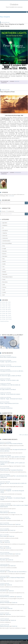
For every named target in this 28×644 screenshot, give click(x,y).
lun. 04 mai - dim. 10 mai (5, 308)
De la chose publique (7, 243)
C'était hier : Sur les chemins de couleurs (10, 394)
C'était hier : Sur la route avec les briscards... (11, 366)
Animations (5, 225)
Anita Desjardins (4, 566)
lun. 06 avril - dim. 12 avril (6, 315)
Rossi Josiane (3, 536)
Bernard (2, 444)
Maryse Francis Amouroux (7, 524)
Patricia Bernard (4, 513)
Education (5, 251)
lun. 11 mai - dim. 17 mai (5, 306)
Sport (4, 295)
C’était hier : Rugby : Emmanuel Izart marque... (11, 399)
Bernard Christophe (5, 603)
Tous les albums (24, 435)
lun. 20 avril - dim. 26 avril (6, 312)
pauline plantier (4, 530)
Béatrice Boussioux (5, 626)
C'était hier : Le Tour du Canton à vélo (9, 380)
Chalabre (14, 4)
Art (3, 228)
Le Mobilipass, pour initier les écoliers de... (10, 385)
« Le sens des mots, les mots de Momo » (17, 572)
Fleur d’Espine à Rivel (7, 92)
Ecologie (4, 249)
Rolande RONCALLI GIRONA (7, 597)
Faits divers (5, 256)
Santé (4, 285)
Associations (5, 230)
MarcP (2, 614)
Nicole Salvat (3, 578)
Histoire (4, 261)
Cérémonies (5, 238)
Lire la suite (11, 196)
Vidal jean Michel (4, 620)
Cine (1, 542)
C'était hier (5, 233)
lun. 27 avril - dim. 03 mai (5, 310)
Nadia (2, 518)
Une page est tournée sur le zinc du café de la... (12, 371)
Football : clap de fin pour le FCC (8, 362)
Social (4, 290)
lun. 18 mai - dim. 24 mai (5, 304)
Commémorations (6, 241)
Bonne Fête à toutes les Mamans (8, 357)
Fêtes (3, 259)
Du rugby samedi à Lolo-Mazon (8, 389)
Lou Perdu (3, 498)
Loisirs (4, 269)
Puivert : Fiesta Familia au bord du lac (9, 403)
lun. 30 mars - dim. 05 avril (6, 317)
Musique (4, 272)
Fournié (2, 491)
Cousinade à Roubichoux (6, 408)
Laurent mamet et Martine (7, 554)
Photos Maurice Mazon (7, 277)
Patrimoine (5, 274)
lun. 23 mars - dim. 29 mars (6, 319)
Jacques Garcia (4, 463)
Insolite (4, 264)
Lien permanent (5, 81)
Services (4, 287)
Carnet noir (5, 236)
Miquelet (2, 483)
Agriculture (5, 223)
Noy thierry (3, 560)
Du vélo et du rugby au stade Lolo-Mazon (11, 376)
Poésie (4, 279)
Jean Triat (3, 608)
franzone (2, 572)
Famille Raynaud (4, 470)
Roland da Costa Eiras (6, 476)
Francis (2, 548)
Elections (4, 254)
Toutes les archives (4, 321)
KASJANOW (3, 591)
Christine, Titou (4, 457)
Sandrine (2, 585)
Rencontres (5, 282)
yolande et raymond (5, 449)
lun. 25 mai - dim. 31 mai (5, 302)
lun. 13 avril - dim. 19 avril (6, 313)
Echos (4, 246)
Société (4, 292)
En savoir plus (16, 643)
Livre (3, 267)
